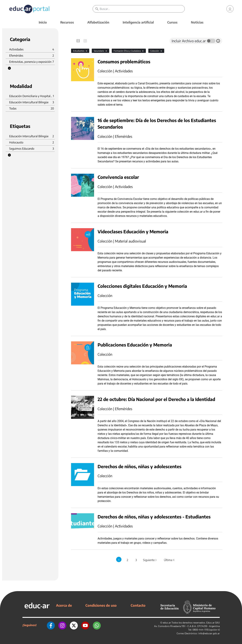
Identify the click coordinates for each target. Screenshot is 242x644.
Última (169, 560)
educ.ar (167, 623)
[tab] (78, 41)
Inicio (43, 22)
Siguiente (150, 560)
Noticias (197, 22)
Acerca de (64, 605)
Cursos (172, 22)
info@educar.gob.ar (209, 633)
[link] (230, 9)
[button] (9, 68)
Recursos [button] (67, 22)
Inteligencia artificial (138, 22)
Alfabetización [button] (98, 22)
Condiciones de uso (101, 605)
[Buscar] (142, 9)
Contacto (138, 605)
